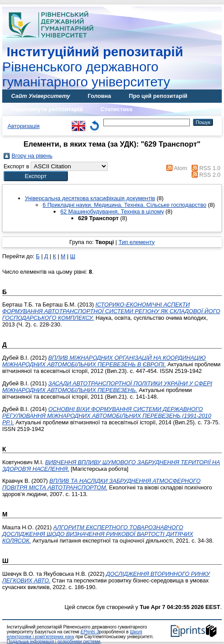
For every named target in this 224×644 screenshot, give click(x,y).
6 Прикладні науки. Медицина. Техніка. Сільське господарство (124, 205)
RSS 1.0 (210, 168)
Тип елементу (137, 242)
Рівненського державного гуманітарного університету (93, 67)
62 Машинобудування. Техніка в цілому (112, 211)
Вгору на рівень (32, 156)
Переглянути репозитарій (47, 109)
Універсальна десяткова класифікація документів (90, 198)
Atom (181, 168)
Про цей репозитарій (158, 96)
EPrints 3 (90, 632)
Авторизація (24, 126)
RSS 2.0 (210, 175)
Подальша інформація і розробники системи (53, 642)
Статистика (117, 109)
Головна (100, 96)
